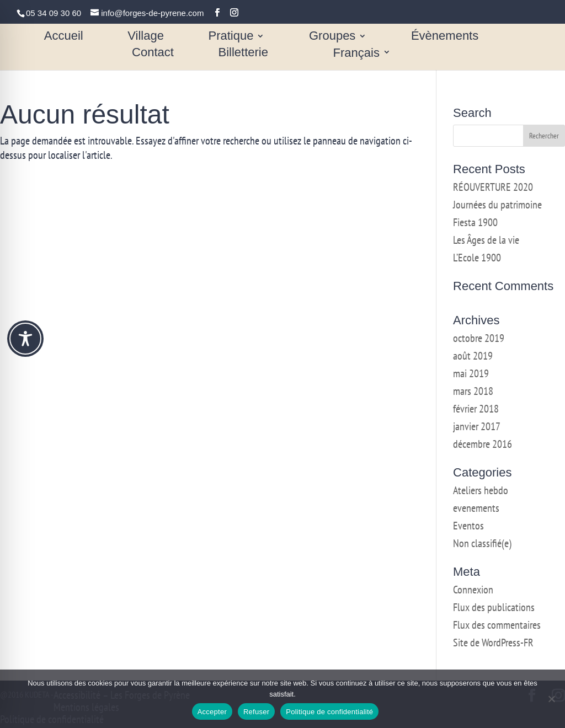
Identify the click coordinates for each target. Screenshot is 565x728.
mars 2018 (473, 391)
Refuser (256, 712)
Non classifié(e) (482, 543)
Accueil (64, 37)
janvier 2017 (477, 426)
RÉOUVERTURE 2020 (493, 187)
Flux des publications (494, 607)
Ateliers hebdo (481, 490)
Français (356, 54)
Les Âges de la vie (486, 240)
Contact (153, 54)
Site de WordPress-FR (493, 643)
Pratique (231, 37)
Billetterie (243, 54)
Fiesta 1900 (475, 222)
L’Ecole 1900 (477, 258)
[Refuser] (551, 699)
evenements (476, 508)
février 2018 (476, 409)
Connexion (473, 590)
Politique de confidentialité (329, 712)
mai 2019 (471, 373)
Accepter (212, 712)
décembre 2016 (483, 444)
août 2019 (473, 356)
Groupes (332, 37)
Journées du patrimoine (497, 205)
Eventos (468, 526)
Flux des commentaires (497, 625)
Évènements (445, 37)
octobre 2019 (479, 338)
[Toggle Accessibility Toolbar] (25, 339)
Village (146, 37)
